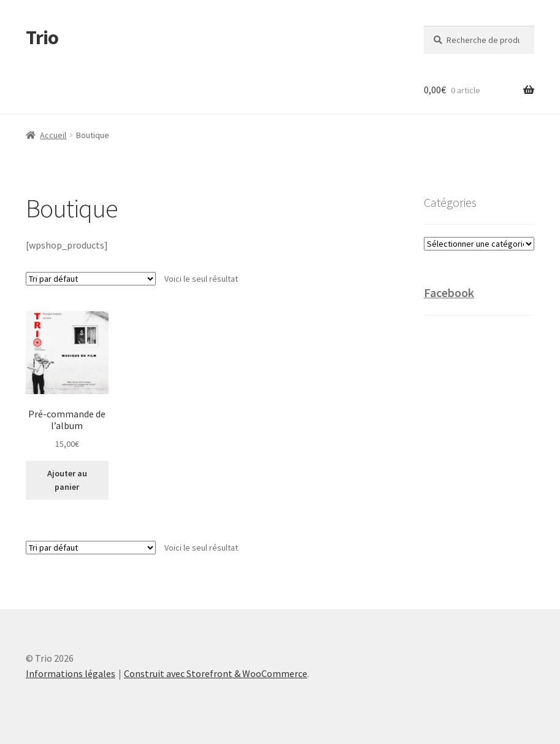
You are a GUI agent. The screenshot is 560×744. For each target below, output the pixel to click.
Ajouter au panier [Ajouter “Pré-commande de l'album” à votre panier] (67, 480)
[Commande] (91, 279)
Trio (42, 37)
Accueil (53, 135)
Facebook (449, 293)
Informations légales (71, 673)
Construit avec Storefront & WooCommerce (216, 673)
